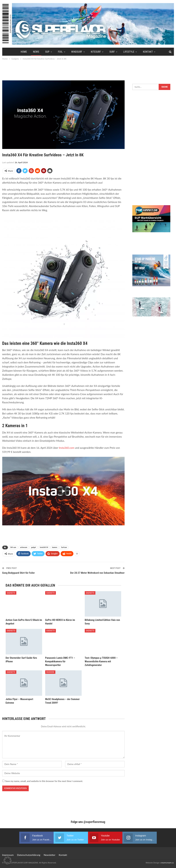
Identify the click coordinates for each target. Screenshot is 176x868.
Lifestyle (129, 52)
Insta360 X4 (44, 547)
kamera (55, 547)
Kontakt (148, 52)
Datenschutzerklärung (29, 855)
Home (24, 52)
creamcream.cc (167, 863)
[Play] (63, 491)
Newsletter (49, 855)
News (36, 52)
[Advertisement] (88, 70)
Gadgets (11, 593)
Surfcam (64, 547)
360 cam (13, 547)
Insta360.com (67, 448)
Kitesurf (96, 52)
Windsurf (77, 52)
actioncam (24, 547)
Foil (60, 52)
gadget (34, 547)
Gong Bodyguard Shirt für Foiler (19, 573)
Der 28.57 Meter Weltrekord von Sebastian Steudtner (97, 573)
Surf (112, 52)
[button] (8, 860)
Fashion (50, 672)
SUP (47, 52)
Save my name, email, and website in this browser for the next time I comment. (44, 781)
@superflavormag (94, 822)
